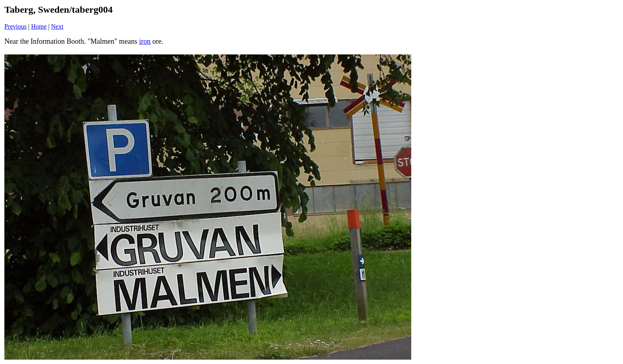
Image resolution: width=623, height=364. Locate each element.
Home (39, 26)
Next (57, 26)
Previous (15, 26)
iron (145, 41)
